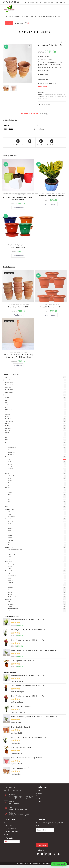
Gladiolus (8, 405)
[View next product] (65, 43)
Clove (10, 545)
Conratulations (9, 421)
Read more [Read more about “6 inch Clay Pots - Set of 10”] (18, 315)
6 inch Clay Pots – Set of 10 (18, 307)
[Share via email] (52, 143)
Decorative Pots (12, 447)
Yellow (23, 195)
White (20, 195)
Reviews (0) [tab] (44, 114)
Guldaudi (11, 521)
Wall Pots (11, 450)
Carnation (8, 414)
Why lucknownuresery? (12, 830)
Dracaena (10, 590)
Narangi (10, 566)
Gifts (6, 395)
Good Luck (11, 604)
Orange (7, 412)
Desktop (10, 592)
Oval (9, 485)
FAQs (7, 833)
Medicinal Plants (10, 547)
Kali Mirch (11, 538)
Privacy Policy (10, 825)
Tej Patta (10, 540)
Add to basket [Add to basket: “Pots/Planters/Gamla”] (18, 256)
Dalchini (10, 535)
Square (16, 195)
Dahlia (10, 531)
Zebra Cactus (12, 512)
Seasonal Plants (10, 519)
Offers (39, 800)
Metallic (10, 471)
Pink (7, 435)
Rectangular (11, 483)
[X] (38, 853)
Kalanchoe (11, 528)
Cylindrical (11, 476)
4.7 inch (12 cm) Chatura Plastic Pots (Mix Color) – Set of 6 (18, 198)
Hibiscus (10, 582)
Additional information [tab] (30, 114)
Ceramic (10, 464)
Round (64, 95)
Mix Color (8, 423)
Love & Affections (10, 419)
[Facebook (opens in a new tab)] (7, 2)
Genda (10, 524)
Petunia (10, 526)
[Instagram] (46, 853)
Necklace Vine (12, 516)
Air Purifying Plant (13, 609)
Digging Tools (9, 382)
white (7, 402)
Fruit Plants (8, 561)
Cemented (11, 469)
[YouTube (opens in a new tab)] (18, 2)
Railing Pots (11, 452)
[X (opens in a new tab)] (4, 2)
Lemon (10, 568)
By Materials (48, 95)
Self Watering (9, 504)
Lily (6, 400)
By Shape (54, 95)
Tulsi (9, 557)
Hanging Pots (13, 352)
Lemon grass (11, 554)
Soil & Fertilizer (9, 392)
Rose (7, 440)
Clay (58, 95)
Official (57, 193)
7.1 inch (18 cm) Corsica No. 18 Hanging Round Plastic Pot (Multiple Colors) (18, 356)
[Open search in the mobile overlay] (26, 2)
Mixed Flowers (9, 409)
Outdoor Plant (63, 193)
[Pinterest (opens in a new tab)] (10, 2)
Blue (4, 193)
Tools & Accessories (10, 380)
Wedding (8, 426)
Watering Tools (9, 385)
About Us (8, 822)
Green (24, 193)
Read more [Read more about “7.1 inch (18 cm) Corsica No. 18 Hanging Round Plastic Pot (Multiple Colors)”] (18, 365)
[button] (30, 46)
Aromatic (10, 587)
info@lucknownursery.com (18, 808)
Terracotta (11, 490)
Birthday (8, 430)
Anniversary (8, 428)
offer (53, 193)
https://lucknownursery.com (19, 814)
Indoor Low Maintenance (15, 611)
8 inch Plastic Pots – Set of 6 (51, 307)
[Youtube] (59, 853)
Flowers (7, 398)
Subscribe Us (42, 844)
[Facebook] (42, 853)
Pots (60, 95)
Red (12, 195)
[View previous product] (62, 43)
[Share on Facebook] (30, 143)
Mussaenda (11, 580)
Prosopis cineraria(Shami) (15, 550)
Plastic (28, 193)
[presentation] (50, 839)
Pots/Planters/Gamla (18, 247)
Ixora (9, 578)
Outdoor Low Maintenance (15, 597)
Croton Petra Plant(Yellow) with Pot (51, 196)
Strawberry (11, 564)
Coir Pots (11, 466)
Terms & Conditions (11, 827)
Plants (6, 507)
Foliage (10, 606)
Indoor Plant (48, 193)
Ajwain (10, 552)
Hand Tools (8, 387)
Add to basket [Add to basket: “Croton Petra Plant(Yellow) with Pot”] (51, 204)
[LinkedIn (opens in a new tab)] (15, 2)
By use (7, 445)
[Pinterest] (54, 853)
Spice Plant (8, 533)
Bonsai (10, 594)
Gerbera (8, 407)
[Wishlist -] (19, 23)
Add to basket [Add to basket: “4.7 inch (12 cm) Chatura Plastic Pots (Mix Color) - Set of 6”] (18, 208)
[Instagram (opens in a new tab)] (12, 2)
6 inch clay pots (45, 97)
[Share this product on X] (18, 143)
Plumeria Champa (13, 576)
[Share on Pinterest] (41, 143)
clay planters (53, 97)
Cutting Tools (9, 389)
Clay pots (59, 97)
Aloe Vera (11, 559)
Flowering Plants (40, 193)
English (8, 840)
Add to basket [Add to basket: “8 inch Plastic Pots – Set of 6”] (51, 315)
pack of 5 (44, 99)
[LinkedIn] (50, 853)
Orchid (7, 416)
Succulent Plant (10, 509)
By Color (8, 193)
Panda (10, 514)
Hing (9, 542)
